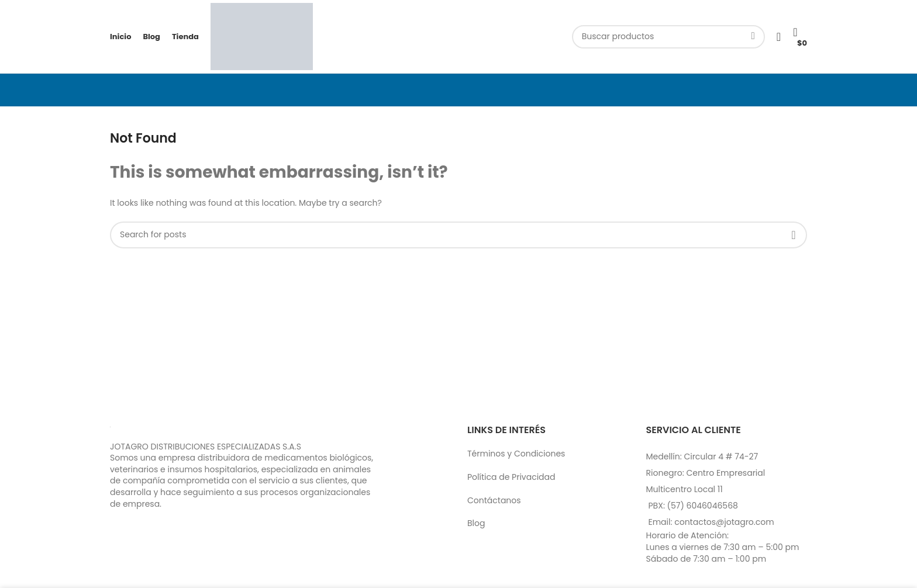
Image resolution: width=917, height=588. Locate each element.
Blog (476, 523)
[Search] (668, 37)
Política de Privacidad (511, 477)
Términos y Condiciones (516, 454)
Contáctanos (494, 500)
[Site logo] (262, 36)
